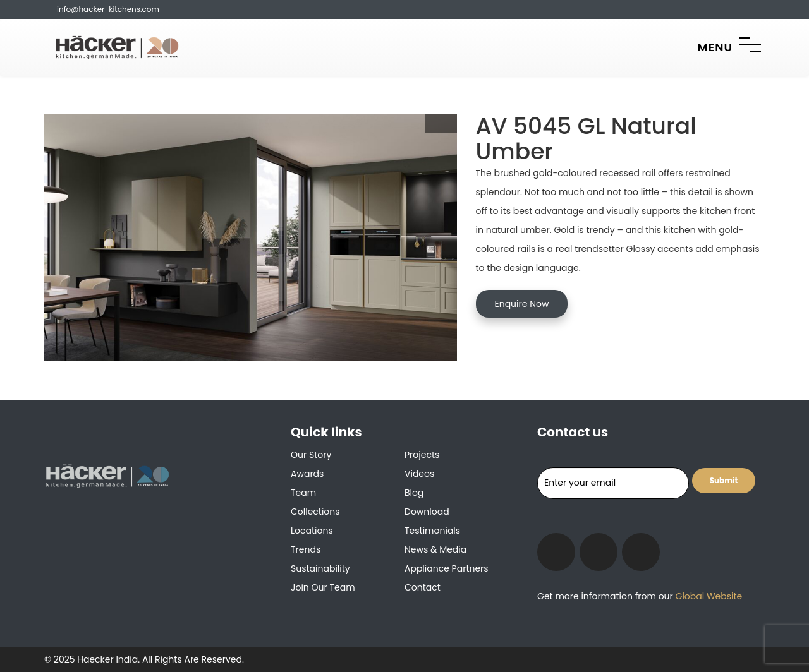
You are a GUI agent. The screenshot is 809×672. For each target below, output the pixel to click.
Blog (414, 493)
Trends (306, 549)
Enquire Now (522, 304)
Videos (419, 474)
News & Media (435, 549)
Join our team (323, 587)
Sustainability (320, 568)
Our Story (311, 455)
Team (303, 493)
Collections (315, 512)
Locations (312, 531)
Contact (423, 587)
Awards (307, 474)
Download (427, 512)
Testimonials (432, 531)
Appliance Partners (447, 568)
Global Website (708, 596)
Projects (422, 455)
